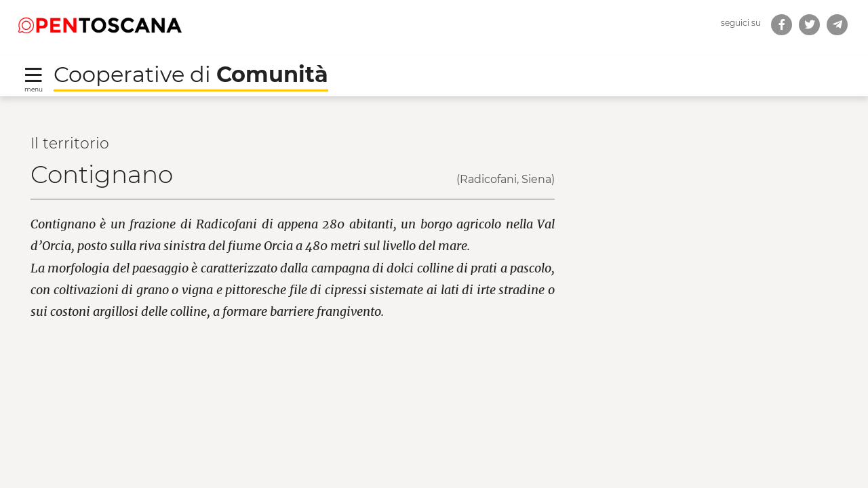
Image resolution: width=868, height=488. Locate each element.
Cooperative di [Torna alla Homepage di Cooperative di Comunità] (191, 74)
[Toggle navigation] (34, 79)
